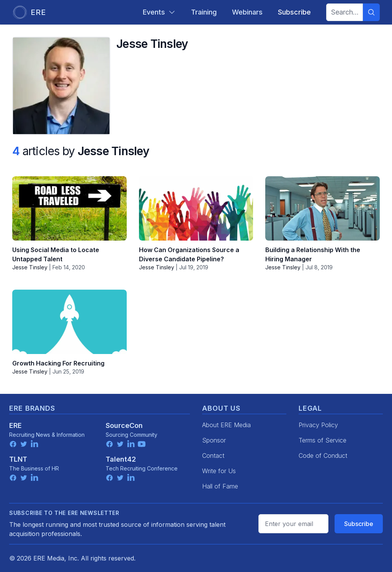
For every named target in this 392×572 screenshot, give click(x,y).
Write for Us (219, 471)
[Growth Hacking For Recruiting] (69, 322)
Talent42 (121, 459)
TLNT (18, 459)
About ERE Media (226, 425)
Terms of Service (323, 440)
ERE (16, 425)
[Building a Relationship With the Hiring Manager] (323, 208)
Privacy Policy (318, 425)
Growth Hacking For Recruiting (58, 363)
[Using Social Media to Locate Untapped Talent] (69, 208)
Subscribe (359, 524)
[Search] (371, 12)
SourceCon (124, 425)
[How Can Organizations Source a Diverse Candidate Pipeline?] (196, 208)
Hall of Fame (220, 486)
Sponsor (214, 440)
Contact (213, 456)
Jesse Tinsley (30, 267)
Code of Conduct (323, 456)
